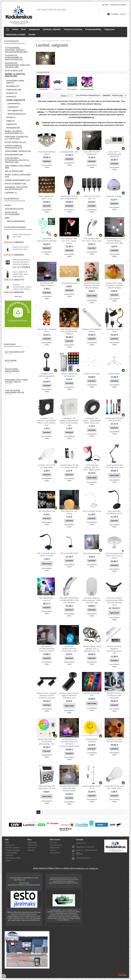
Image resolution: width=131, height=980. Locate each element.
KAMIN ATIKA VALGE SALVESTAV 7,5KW (21, 248)
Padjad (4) (10, 121)
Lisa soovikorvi (47, 165)
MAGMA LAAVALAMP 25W (92, 694)
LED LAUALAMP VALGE (92, 511)
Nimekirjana (68, 95)
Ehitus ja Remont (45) (15, 184)
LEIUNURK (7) (11, 193)
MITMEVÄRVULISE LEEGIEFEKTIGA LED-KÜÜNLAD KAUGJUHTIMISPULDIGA (69, 743)
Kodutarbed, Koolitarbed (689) (18, 167)
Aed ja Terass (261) (14, 171)
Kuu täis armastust (18, 353)
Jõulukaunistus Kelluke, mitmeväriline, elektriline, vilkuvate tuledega (114, 285)
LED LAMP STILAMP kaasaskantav (92, 153)
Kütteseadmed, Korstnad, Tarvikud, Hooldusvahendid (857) (16, 50)
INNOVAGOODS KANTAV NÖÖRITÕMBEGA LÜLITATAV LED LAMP (114, 241)
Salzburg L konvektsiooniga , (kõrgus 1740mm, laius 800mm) (22, 287)
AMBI (7, 218)
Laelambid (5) (13, 107)
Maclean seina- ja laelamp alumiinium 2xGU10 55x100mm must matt (47, 695)
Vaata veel (18, 297)
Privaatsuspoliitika (93, 29)
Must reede (18, 361)
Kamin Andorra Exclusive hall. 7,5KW (22, 236)
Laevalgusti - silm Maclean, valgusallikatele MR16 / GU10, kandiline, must (47, 422)
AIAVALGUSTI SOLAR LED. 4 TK (92, 197)
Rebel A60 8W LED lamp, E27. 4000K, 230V (114, 787)
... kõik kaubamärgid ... (16, 221)
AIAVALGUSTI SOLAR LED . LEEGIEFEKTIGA (69, 197)
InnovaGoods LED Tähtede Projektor (47, 284)
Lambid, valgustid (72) (16, 100)
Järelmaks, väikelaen (52, 29)
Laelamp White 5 (114, 374)
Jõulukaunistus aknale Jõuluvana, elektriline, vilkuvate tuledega (92, 285)
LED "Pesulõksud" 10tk (47, 511)
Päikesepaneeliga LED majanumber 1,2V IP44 (47, 787)
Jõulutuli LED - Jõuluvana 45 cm (47, 330)
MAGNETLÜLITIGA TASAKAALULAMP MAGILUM (114, 695)
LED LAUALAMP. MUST (69, 553)
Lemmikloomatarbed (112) (17, 180)
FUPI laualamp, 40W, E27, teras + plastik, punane (69, 241)
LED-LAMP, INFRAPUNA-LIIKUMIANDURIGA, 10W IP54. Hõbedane (69, 600)
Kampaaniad (34, 29)
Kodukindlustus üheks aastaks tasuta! (18, 382)
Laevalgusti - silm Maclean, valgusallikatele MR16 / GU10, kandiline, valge (69, 422)
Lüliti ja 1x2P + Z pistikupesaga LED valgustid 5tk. (114, 154)
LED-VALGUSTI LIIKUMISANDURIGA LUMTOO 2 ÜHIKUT (47, 649)
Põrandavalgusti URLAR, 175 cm (92, 787)
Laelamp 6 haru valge (92, 374)
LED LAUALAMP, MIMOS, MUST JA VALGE (47, 555)
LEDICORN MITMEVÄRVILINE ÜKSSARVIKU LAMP (69, 649)
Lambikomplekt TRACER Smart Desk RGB (114, 419)
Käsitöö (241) (11, 124)
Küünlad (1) (11, 117)
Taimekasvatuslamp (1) (17, 114)
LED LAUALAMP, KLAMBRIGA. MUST (114, 512)
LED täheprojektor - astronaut (47, 599)
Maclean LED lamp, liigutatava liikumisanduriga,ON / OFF (114, 650)
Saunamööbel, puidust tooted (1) (15, 82)
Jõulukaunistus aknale (69, 283)
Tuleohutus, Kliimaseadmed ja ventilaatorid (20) (14, 58)
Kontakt (32, 35)
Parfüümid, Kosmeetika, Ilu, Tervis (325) (17, 138)
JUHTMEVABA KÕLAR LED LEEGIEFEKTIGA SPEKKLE (69, 331)
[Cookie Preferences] (4, 976)
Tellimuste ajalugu (56, 845)
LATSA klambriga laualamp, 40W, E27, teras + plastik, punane (92, 467)
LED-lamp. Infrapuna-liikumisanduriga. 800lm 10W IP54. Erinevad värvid (114, 601)
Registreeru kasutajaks (118, 5)
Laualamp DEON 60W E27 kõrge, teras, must (114, 466)
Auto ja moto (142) (14, 71)
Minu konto (54, 843)
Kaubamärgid (32, 843)
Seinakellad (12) (13, 86)
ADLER (8, 205)
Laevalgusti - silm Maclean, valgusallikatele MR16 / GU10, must (92, 421)
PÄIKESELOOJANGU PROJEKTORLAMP (114, 740)
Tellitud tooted (55, 848)
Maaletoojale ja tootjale (16, 35)
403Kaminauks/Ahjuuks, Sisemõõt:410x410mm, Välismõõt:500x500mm (21, 262)
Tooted (15, 29)
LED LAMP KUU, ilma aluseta (69, 512)
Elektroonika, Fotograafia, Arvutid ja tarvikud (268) (17, 160)
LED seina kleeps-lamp (92, 553)
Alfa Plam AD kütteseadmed (12, 213)
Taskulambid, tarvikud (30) (18, 151)
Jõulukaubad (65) (13, 128)
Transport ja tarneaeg (73, 29)
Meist (24, 29)
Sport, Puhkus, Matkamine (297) (18, 176)
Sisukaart (31, 850)
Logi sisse (105, 5)
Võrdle (47, 167)
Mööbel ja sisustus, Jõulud (50, 41)
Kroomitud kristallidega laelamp (47, 153)
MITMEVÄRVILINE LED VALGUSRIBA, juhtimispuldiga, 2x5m (47, 742)
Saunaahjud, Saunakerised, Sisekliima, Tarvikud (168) (18, 65)
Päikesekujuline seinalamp (92, 740)
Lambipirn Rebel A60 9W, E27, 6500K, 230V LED (69, 466)
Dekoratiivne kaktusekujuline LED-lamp (47, 240)
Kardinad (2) (11, 97)
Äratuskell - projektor (114, 196)
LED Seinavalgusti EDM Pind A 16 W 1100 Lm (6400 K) (114, 556)
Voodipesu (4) (12, 93)
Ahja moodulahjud (14, 209)
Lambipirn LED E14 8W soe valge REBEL (47, 466)
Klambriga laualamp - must (114, 330)
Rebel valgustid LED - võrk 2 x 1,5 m (47, 197)
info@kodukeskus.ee (83, 858)
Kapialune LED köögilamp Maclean (92, 330)
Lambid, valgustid (66, 41)
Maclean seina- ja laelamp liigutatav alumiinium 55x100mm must (69, 695)
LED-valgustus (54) (15, 110)
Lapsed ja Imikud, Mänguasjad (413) (13, 147)
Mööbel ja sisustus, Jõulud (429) (15, 75)
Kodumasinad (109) (14, 155)
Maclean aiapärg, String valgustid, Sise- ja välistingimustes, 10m (92, 649)
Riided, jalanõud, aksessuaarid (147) (14, 132)
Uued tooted (32, 848)
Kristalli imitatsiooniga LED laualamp (69, 375)
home (38, 41)
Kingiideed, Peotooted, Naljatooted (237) (16, 188)
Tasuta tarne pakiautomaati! (18, 371)
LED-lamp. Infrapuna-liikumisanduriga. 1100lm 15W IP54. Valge (92, 600)
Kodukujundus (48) (14, 90)
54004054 (80, 854)
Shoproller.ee (123, 975)
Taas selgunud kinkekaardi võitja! (18, 392)
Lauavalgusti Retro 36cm (69, 152)
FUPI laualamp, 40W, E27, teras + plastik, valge (92, 240)
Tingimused (109, 29)
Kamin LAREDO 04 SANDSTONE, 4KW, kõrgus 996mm (20, 274)
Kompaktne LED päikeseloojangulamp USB (47, 376)
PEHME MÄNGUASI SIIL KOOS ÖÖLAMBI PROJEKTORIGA (69, 788)
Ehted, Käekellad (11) (15, 142)
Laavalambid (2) (14, 103)
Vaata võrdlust (55, 853)
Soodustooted (32, 845)
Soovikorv (53, 850)
